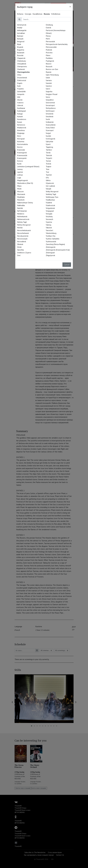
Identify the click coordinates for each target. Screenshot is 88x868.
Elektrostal (22, 80)
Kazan (20, 122)
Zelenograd (50, 253)
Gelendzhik (21, 91)
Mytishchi (21, 200)
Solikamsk (50, 122)
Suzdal (48, 136)
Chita (19, 75)
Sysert (48, 144)
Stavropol (50, 130)
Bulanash (21, 53)
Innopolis (21, 94)
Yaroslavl (49, 230)
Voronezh (49, 219)
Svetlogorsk (50, 139)
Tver (47, 172)
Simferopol (50, 111)
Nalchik (20, 208)
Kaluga (20, 114)
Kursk (19, 164)
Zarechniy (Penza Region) (55, 244)
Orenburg (49, 25)
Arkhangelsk (22, 30)
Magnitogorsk (22, 180)
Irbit (19, 97)
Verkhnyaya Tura (52, 197)
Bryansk (20, 47)
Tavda (48, 153)
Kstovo (20, 161)
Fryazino (20, 89)
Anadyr (20, 28)
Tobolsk (49, 155)
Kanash (20, 116)
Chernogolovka (23, 72)
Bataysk (20, 39)
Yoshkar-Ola (51, 236)
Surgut (48, 133)
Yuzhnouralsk (51, 241)
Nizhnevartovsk (23, 219)
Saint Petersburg (52, 75)
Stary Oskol (50, 128)
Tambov (49, 150)
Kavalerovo (22, 119)
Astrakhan (21, 33)
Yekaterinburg (51, 233)
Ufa (47, 178)
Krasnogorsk (22, 153)
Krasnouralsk (22, 155)
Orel (19, 255)
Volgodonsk (50, 208)
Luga (19, 178)
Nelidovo (21, 214)
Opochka (20, 250)
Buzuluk (20, 55)
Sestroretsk (50, 103)
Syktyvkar (49, 141)
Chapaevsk (21, 58)
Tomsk (48, 161)
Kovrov (20, 147)
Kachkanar (21, 108)
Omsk (19, 247)
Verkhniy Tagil (51, 194)
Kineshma (21, 130)
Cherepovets (22, 66)
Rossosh (49, 66)
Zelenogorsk (51, 247)
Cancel (67, 265)
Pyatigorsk (50, 61)
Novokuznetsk (23, 236)
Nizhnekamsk (22, 216)
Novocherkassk (23, 233)
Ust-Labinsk (50, 186)
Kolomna (21, 141)
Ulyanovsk (50, 183)
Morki (19, 189)
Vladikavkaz (50, 200)
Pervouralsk (50, 41)
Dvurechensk (22, 78)
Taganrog (49, 147)
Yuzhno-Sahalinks (53, 239)
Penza (48, 36)
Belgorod (21, 41)
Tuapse (49, 166)
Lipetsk (20, 172)
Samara (49, 80)
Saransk (49, 83)
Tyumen (49, 175)
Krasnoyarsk (22, 158)
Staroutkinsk (51, 125)
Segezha (49, 91)
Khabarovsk (22, 128)
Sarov (48, 89)
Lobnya (20, 175)
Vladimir (49, 203)
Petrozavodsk (51, 47)
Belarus (20, 14)
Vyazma (49, 222)
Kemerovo (21, 125)
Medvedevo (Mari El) (25, 183)
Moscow (20, 191)
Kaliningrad (21, 111)
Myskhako (21, 197)
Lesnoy (20, 169)
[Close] (70, 7)
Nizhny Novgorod (24, 225)
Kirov (19, 136)
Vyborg (48, 225)
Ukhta (48, 180)
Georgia (28, 14)
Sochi (48, 119)
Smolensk (50, 114)
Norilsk (20, 228)
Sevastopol (50, 105)
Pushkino (49, 58)
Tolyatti (49, 158)
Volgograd (50, 211)
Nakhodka (21, 205)
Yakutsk (49, 228)
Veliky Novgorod (52, 191)
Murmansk (21, 194)
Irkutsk (20, 100)
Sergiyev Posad (52, 94)
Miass (19, 186)
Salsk (48, 78)
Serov (48, 97)
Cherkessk (21, 69)
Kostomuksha (22, 144)
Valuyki (48, 189)
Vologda (49, 214)
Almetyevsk (22, 25)
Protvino (49, 53)
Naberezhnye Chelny (25, 203)
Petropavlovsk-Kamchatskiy (57, 44)
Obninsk (20, 244)
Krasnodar (21, 150)
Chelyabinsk (22, 64)
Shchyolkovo (51, 108)
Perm (48, 39)
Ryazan (49, 72)
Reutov (49, 64)
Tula (47, 169)
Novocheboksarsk (24, 230)
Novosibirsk (22, 241)
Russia (47, 14)
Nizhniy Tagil (22, 222)
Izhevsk (20, 105)
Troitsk (48, 164)
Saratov (49, 86)
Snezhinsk (50, 116)
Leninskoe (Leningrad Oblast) (28, 166)
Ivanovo (20, 103)
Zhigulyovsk (50, 255)
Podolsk (49, 50)
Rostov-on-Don (52, 69)
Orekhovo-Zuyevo (24, 253)
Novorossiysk (22, 239)
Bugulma (21, 50)
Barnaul (20, 36)
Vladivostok (50, 205)
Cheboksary (22, 61)
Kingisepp (21, 133)
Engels (20, 83)
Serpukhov (50, 100)
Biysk (19, 44)
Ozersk (48, 28)
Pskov (48, 55)
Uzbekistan (56, 14)
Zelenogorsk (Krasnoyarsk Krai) (58, 250)
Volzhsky (49, 216)
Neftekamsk (22, 211)
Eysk (19, 86)
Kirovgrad (21, 139)
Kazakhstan (37, 14)
